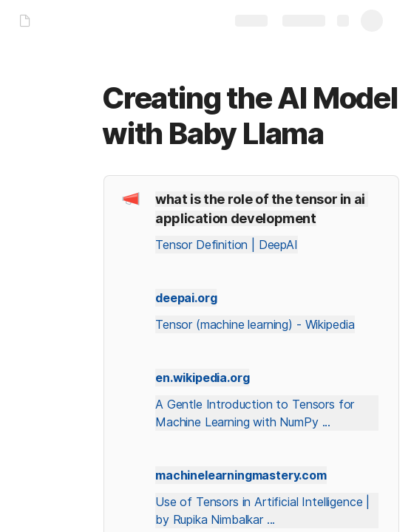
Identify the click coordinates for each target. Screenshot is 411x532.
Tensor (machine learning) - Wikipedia (255, 324)
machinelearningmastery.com (241, 475)
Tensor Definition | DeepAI (227, 245)
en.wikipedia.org (202, 378)
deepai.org (186, 298)
